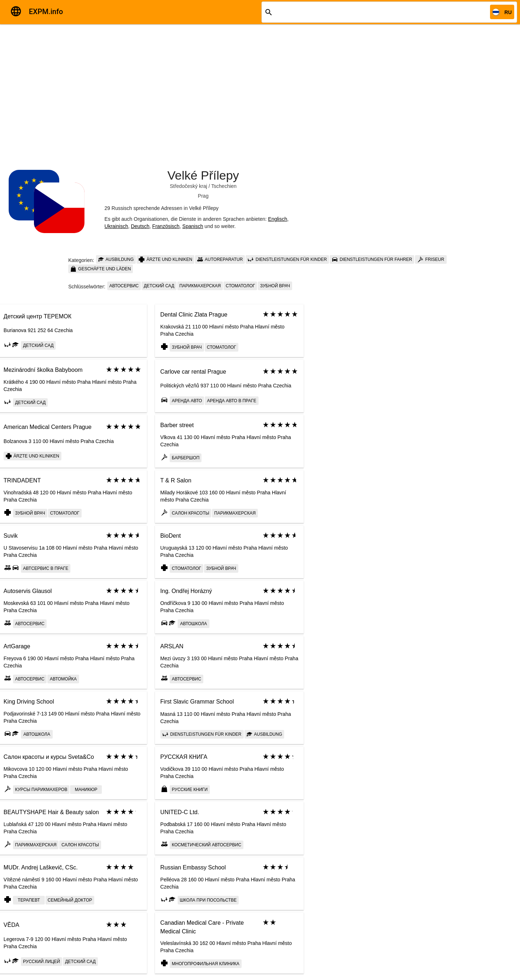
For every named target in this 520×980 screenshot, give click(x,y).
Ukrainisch (116, 226)
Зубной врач (275, 286)
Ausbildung (116, 259)
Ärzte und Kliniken (165, 259)
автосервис (124, 286)
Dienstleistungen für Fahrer (372, 259)
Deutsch (140, 226)
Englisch (278, 219)
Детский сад (159, 286)
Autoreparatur (220, 259)
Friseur (431, 259)
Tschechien (224, 186)
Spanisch (193, 226)
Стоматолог (240, 286)
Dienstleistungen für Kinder (287, 259)
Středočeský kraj (188, 186)
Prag (203, 196)
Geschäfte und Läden (101, 269)
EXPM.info (46, 12)
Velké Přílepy (203, 175)
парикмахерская (200, 286)
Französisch (166, 226)
